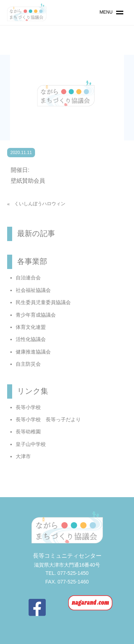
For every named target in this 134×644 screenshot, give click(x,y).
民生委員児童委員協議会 (43, 302)
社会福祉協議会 (33, 290)
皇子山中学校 (31, 444)
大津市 (23, 456)
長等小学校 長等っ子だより (48, 419)
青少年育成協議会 (36, 315)
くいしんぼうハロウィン (40, 204)
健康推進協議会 (33, 352)
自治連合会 (28, 278)
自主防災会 (28, 364)
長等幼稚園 (28, 432)
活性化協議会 (31, 339)
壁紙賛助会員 (28, 181)
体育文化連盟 (31, 327)
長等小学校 (28, 407)
